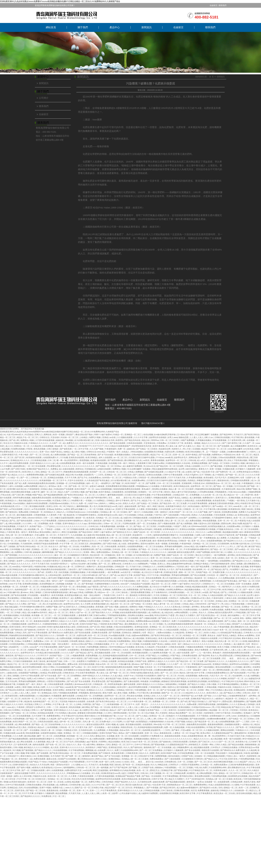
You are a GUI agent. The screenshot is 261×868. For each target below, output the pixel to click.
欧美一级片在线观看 (86, 463)
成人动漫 (237, 483)
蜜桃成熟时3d (172, 518)
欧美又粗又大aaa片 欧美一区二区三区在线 (221, 630)
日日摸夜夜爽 (223, 544)
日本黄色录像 (75, 785)
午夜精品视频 (102, 463)
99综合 (132, 463)
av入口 (84, 765)
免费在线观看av (103, 552)
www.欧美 (238, 506)
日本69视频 (15, 549)
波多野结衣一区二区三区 (176, 460)
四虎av (195, 515)
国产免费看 (151, 483)
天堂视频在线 (90, 469)
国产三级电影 (105, 658)
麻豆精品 (131, 621)
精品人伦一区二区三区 (59, 613)
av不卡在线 (177, 509)
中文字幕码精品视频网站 (229, 684)
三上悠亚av (72, 541)
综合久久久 (72, 745)
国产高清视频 (115, 633)
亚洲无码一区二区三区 (47, 630)
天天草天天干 (43, 656)
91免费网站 (18, 529)
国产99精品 (61, 679)
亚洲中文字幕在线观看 (126, 509)
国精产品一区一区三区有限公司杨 (89, 788)
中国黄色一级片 (114, 452)
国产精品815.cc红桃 (208, 788)
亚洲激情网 (187, 483)
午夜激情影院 (34, 489)
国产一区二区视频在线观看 (33, 770)
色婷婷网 (146, 730)
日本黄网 (38, 558)
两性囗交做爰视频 (70, 532)
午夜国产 (177, 526)
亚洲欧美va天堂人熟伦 (201, 598)
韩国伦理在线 (243, 458)
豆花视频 (196, 449)
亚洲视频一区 (62, 483)
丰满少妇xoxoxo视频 (237, 492)
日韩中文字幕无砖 (223, 713)
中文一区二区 (195, 595)
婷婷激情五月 (195, 745)
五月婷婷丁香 (255, 742)
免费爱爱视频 (205, 581)
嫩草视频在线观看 (116, 495)
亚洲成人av (232, 515)
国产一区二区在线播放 (147, 524)
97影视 (30, 449)
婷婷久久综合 (101, 759)
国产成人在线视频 (103, 549)
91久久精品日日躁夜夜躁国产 (118, 446)
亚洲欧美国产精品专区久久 (38, 469)
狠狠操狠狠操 (251, 745)
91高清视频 (26, 615)
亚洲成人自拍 (222, 601)
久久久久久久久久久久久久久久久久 (72, 526)
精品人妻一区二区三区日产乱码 (60, 742)
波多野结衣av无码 (72, 604)
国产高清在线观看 (83, 633)
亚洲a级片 (248, 713)
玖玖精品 (40, 653)
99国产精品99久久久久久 (126, 782)
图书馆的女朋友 (95, 524)
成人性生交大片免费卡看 (152, 572)
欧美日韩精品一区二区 (232, 590)
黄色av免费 (206, 607)
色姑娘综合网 (165, 449)
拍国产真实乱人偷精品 (61, 452)
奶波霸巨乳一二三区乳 (94, 475)
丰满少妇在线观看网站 (124, 627)
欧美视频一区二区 (168, 653)
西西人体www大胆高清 (32, 518)
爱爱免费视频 (88, 578)
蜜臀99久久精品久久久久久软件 (64, 621)
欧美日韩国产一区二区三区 (181, 512)
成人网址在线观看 (13, 524)
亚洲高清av (188, 538)
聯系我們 (223, 5)
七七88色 (194, 613)
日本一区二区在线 (137, 656)
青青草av (155, 440)
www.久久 (70, 788)
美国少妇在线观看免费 (86, 538)
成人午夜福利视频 (32, 569)
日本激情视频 (13, 544)
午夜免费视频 (140, 690)
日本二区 (52, 460)
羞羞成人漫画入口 (86, 641)
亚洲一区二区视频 (124, 555)
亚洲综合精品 (244, 515)
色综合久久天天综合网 (30, 601)
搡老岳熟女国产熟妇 (84, 435)
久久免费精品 (99, 501)
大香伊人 (253, 452)
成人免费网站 (17, 552)
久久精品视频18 (43, 696)
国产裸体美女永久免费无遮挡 (61, 633)
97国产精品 (151, 656)
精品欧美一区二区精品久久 (67, 446)
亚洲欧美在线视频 (182, 790)
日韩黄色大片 (208, 584)
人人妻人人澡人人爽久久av (202, 437)
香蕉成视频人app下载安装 (88, 587)
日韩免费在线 (171, 762)
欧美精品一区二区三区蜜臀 (195, 635)
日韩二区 (7, 567)
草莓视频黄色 (221, 492)
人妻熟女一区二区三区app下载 (186, 733)
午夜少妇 (198, 768)
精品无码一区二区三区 (135, 578)
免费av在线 (204, 676)
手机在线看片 (162, 647)
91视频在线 (52, 567)
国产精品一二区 (35, 604)
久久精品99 (36, 446)
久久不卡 (4, 463)
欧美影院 (122, 547)
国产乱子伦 (83, 478)
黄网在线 (48, 435)
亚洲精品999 (233, 478)
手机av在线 (6, 495)
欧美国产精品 (140, 575)
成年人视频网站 (110, 558)
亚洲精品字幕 (167, 770)
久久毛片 (171, 569)
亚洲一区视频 (216, 469)
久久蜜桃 (141, 509)
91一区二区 (232, 521)
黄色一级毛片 (22, 532)
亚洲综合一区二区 (22, 446)
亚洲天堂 (172, 710)
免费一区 (122, 449)
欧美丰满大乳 (15, 472)
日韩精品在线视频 (152, 790)
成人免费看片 (252, 658)
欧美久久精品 (210, 633)
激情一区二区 (11, 541)
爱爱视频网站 (239, 702)
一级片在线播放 (113, 727)
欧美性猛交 (247, 498)
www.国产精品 (19, 679)
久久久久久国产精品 (55, 687)
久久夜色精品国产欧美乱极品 (97, 480)
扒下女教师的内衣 (160, 592)
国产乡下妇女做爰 (106, 455)
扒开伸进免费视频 (77, 483)
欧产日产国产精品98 (119, 768)
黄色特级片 (24, 759)
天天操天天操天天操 (236, 736)
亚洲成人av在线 (109, 437)
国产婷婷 (4, 509)
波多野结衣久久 (35, 624)
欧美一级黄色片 (194, 641)
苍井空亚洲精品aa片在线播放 (122, 647)
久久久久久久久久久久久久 (27, 452)
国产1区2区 (20, 458)
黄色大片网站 (49, 667)
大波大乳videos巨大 (15, 435)
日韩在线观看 (111, 547)
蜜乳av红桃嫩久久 (79, 509)
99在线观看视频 (210, 521)
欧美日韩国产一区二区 (135, 483)
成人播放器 (6, 538)
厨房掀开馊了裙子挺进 (76, 690)
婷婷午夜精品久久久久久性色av (96, 676)
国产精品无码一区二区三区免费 (170, 466)
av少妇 (119, 503)
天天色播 (64, 458)
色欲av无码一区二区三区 (107, 664)
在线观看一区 (211, 782)
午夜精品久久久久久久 (39, 443)
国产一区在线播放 (67, 581)
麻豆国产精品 (254, 547)
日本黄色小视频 (238, 463)
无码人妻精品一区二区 (228, 788)
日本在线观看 (165, 509)
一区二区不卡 (109, 719)
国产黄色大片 (107, 601)
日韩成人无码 (21, 633)
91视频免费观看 (197, 687)
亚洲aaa (50, 509)
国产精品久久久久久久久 (25, 656)
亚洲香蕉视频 (246, 630)
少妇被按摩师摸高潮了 (238, 696)
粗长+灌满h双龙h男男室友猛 (165, 541)
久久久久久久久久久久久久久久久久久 (79, 466)
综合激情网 (198, 569)
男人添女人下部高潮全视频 (236, 460)
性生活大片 (8, 443)
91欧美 (247, 753)
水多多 (126, 650)
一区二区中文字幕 (81, 449)
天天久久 (74, 503)
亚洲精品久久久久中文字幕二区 (186, 658)
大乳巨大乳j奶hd (191, 475)
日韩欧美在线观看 (177, 647)
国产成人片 (104, 575)
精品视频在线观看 (230, 532)
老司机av (53, 486)
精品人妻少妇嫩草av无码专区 (203, 547)
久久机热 (237, 587)
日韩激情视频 (40, 515)
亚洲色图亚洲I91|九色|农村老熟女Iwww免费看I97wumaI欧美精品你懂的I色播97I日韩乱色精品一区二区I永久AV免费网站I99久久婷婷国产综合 (60, 1)
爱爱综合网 (226, 524)
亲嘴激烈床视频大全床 (206, 480)
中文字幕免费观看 (49, 521)
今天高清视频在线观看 (186, 716)
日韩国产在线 (141, 661)
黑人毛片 (93, 506)
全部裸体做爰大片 (171, 529)
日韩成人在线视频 (145, 515)
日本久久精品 (225, 624)
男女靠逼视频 (49, 785)
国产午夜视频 (153, 788)
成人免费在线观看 (216, 621)
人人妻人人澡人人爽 (237, 650)
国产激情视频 (47, 710)
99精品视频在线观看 (13, 667)
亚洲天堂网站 (59, 690)
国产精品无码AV (86, 532)
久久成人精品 (117, 676)
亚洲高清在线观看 (77, 458)
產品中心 (115, 27)
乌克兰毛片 (215, 676)
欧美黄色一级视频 (193, 443)
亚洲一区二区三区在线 (160, 558)
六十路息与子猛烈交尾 (225, 535)
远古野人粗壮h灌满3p (188, 469)
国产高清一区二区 (67, 587)
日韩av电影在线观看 (140, 455)
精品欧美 (70, 515)
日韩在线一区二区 (39, 478)
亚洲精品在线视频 (56, 478)
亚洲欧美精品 (81, 561)
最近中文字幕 (127, 575)
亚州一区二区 (13, 601)
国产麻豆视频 (217, 466)
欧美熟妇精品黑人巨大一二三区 (15, 506)
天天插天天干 (23, 526)
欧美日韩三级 (217, 552)
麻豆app (245, 569)
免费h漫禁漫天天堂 (115, 739)
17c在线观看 (97, 719)
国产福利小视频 (24, 768)
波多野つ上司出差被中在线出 (29, 561)
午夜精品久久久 (242, 730)
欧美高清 (91, 518)
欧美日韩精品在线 (182, 486)
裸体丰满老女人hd (127, 558)
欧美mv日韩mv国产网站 (83, 644)
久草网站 (48, 704)
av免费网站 (250, 635)
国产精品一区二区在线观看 (127, 618)
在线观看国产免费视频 (28, 673)
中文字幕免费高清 (109, 790)
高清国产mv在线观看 (67, 759)
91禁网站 (16, 710)
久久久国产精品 (220, 696)
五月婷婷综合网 (86, 730)
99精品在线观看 (142, 561)
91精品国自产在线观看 (64, 489)
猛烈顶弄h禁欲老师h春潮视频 (39, 690)
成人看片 (235, 670)
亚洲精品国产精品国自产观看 (128, 776)
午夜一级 (62, 515)
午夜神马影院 (167, 486)
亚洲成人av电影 (129, 679)
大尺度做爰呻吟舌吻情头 (86, 515)
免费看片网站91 (232, 610)
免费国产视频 (251, 489)
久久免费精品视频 (227, 578)
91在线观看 (146, 644)
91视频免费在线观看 (50, 587)
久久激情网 (204, 610)
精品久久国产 (64, 492)
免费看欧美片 (208, 498)
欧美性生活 (253, 446)
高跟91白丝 (122, 719)
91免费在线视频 (18, 449)
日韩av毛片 (177, 538)
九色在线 (50, 679)
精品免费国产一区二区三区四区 (198, 558)
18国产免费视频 (188, 440)
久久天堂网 (117, 722)
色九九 (252, 762)
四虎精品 (192, 480)
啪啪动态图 (184, 437)
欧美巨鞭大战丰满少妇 (17, 489)
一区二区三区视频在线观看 (73, 529)
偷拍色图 (172, 552)
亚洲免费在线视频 (215, 460)
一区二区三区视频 (96, 509)
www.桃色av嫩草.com (237, 449)
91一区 (207, 569)
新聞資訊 (147, 27)
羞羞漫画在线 (223, 480)
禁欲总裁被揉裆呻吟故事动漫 (165, 469)
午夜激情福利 (111, 449)
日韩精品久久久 (149, 567)
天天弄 (156, 595)
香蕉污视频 (27, 687)
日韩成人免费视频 (136, 472)
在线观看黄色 (118, 492)
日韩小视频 (212, 684)
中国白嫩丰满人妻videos (18, 592)
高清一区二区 (98, 547)
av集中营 (36, 492)
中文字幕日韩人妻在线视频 (243, 437)
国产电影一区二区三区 (235, 475)
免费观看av (117, 590)
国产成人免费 (21, 483)
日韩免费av (162, 443)
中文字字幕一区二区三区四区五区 (74, 544)
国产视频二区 (118, 483)
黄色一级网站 (246, 618)
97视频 (220, 529)
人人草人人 (231, 547)
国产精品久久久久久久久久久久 (69, 552)
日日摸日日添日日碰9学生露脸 (142, 458)
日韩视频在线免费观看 (240, 480)
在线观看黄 (148, 724)
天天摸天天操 (75, 793)
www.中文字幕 (15, 584)
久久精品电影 (234, 538)
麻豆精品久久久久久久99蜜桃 (214, 679)
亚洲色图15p (244, 716)
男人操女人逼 (172, 446)
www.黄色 (4, 549)
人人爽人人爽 (150, 719)
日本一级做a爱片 (195, 670)
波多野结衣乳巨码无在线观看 (106, 581)
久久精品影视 (178, 633)
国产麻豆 (190, 435)
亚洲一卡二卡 (83, 790)
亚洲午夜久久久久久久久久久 (72, 747)
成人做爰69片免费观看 (133, 466)
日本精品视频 (182, 719)
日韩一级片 (123, 463)
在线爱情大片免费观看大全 (88, 661)
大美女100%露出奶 (90, 575)
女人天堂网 (86, 604)
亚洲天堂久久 (222, 498)
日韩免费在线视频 (176, 592)
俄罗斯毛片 (206, 506)
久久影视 (243, 641)
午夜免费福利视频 (108, 526)
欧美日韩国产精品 (116, 624)
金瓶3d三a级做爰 (97, 486)
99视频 (28, 495)
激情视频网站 (223, 704)
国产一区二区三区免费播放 (70, 676)
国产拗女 (4, 647)
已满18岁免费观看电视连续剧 (56, 592)
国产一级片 (31, 684)
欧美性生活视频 (187, 561)
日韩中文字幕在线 (94, 590)
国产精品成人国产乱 (220, 569)
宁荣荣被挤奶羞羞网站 (117, 615)
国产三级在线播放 (206, 667)
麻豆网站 (86, 707)
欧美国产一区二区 (98, 472)
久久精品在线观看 (215, 595)
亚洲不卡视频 (52, 618)
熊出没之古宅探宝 (203, 555)
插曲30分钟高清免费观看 (37, 503)
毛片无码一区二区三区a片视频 (142, 713)
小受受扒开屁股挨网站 (56, 681)
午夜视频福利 (248, 483)
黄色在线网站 (45, 532)
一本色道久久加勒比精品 (184, 501)
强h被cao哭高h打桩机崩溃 (15, 782)
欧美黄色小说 (242, 742)
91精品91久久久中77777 (244, 687)
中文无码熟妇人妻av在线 (222, 690)
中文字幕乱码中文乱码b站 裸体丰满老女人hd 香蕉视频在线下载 (81, 699)
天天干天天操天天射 (177, 478)
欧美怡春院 (209, 478)
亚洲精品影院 (240, 690)
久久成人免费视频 (251, 676)
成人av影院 (187, 472)
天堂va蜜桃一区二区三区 (46, 535)
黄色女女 (212, 635)
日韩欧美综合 (69, 673)
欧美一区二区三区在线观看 (246, 518)
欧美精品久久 (11, 501)
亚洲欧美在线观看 (160, 598)
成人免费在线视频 (58, 455)
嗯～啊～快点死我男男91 (68, 460)
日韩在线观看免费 (56, 684)
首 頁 (211, 77)
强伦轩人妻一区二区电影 (52, 730)
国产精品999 (204, 656)
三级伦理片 (72, 569)
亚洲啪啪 (180, 452)
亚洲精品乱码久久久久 (20, 460)
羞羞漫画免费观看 (215, 724)
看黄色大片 (204, 469)
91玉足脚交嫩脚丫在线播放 (207, 435)
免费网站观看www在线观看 (148, 621)
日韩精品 (120, 690)
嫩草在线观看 (120, 601)
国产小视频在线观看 (167, 524)
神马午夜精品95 (29, 627)
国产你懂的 (157, 601)
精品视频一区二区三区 (28, 541)
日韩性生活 (45, 437)
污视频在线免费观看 (195, 647)
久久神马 (108, 713)
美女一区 (81, 745)
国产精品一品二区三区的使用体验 (82, 455)
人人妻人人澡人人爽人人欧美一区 (26, 693)
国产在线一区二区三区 (79, 486)
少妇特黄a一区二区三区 (112, 478)
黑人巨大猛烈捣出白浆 (172, 578)
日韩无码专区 (201, 604)
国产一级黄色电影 (84, 581)
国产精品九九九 (239, 707)
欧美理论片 (65, 598)
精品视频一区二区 (72, 558)
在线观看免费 (224, 782)
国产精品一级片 (145, 506)
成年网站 (231, 555)
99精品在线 (226, 707)
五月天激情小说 (253, 501)
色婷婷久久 (177, 449)
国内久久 (57, 532)
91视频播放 (116, 541)
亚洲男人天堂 (52, 572)
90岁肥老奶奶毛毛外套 (142, 446)
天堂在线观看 (220, 515)
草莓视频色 (254, 460)
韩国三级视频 (107, 627)
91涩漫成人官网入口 (34, 435)
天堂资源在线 (150, 443)
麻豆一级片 (190, 567)
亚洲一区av (45, 452)
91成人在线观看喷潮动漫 (193, 736)
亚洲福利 (193, 742)
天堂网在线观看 (231, 466)
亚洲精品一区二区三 (133, 435)
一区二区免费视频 (41, 524)
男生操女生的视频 (135, 696)
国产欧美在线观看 (184, 569)
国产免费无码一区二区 (226, 472)
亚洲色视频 (174, 544)
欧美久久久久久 (142, 558)
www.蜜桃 (149, 615)
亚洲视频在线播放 (78, 572)
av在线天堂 (126, 572)
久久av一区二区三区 (18, 650)
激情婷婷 (147, 747)
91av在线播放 (19, 503)
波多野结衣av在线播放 (239, 664)
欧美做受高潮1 (219, 501)
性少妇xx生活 (149, 466)
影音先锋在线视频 (87, 664)
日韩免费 (73, 641)
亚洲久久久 (131, 598)
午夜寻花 (158, 515)
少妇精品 (84, 437)
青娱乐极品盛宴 (25, 501)
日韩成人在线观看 (193, 466)
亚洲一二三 (95, 790)
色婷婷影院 (209, 713)
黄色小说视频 (41, 610)
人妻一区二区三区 (251, 506)
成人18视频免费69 (239, 446)
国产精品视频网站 (115, 681)
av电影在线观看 (104, 469)
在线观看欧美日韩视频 (154, 452)
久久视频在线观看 (125, 437)
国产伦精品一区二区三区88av (109, 466)
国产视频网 (251, 702)
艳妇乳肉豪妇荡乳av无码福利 (140, 529)
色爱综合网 (170, 452)
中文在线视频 (130, 515)
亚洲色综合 (127, 633)
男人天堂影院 (162, 713)
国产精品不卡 (214, 604)
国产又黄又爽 (18, 495)
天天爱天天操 (82, 727)
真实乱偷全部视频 (105, 567)
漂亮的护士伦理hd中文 (36, 707)
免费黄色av (217, 455)
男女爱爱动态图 (7, 452)
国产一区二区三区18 (170, 673)
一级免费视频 (212, 561)
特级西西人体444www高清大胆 (78, 684)
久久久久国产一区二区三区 (179, 664)
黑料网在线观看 (223, 670)
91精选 (188, 587)
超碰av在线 (12, 673)
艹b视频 (75, 498)
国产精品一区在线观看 (152, 776)
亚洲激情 (142, 492)
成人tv (3, 435)
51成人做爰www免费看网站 (138, 635)
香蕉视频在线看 (88, 650)
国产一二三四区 (243, 722)
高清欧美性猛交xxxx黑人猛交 (111, 506)
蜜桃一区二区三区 (187, 572)
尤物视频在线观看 (19, 624)
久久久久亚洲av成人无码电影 (178, 607)
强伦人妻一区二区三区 (175, 521)
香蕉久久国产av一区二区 (80, 613)
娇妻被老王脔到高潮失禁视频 (221, 503)
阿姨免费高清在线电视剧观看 (76, 472)
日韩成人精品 (188, 604)
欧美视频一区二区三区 (42, 615)
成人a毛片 (202, 460)
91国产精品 (107, 610)
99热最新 (158, 529)
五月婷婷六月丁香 (176, 443)
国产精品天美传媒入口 (198, 702)
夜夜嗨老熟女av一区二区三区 (219, 483)
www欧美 (169, 458)
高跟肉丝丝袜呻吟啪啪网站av (71, 521)
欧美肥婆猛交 (214, 681)
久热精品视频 (147, 512)
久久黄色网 (52, 515)
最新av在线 (52, 759)
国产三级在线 (139, 475)
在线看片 (38, 598)
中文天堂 (223, 759)
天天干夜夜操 (203, 716)
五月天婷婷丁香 (39, 716)
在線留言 (213, 5)
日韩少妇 (247, 693)
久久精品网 (64, 610)
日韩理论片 (174, 598)
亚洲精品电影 (253, 690)
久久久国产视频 (97, 449)
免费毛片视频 (95, 437)
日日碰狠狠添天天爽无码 (78, 555)
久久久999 (27, 524)
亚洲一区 (222, 521)
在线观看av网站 (139, 480)
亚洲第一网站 (89, 552)
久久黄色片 (101, 495)
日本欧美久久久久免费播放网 (135, 564)
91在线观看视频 (187, 535)
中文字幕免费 (195, 630)
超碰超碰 (37, 552)
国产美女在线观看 (198, 575)
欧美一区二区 (27, 621)
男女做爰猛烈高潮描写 (105, 630)
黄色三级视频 (237, 564)
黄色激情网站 (96, 544)
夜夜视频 (100, 607)
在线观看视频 (192, 676)
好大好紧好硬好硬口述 (84, 440)
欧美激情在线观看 (34, 458)
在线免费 (91, 702)
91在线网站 (237, 713)
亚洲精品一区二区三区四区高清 (118, 475)
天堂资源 (180, 567)
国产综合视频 (205, 455)
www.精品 (101, 452)
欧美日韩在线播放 (193, 452)
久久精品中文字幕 (173, 472)
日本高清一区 (213, 575)
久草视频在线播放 (204, 440)
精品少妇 (146, 440)
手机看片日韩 (9, 581)
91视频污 (143, 710)
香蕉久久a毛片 (129, 503)
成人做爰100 (126, 518)
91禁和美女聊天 (145, 595)
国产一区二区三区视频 (207, 458)
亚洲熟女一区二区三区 (239, 601)
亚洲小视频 (111, 724)
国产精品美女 (250, 647)
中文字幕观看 (120, 529)
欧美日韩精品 (92, 458)
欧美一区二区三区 (244, 455)
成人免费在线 (154, 613)
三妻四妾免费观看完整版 (140, 592)
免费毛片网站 (6, 661)
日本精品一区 (207, 765)
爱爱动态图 (193, 581)
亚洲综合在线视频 (154, 475)
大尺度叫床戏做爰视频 (45, 440)
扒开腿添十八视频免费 (246, 469)
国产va (62, 607)
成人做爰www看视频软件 (188, 788)
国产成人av (115, 575)
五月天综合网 (240, 486)
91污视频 (17, 750)
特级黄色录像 (40, 567)
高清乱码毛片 (247, 575)
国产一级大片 (134, 512)
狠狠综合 (104, 647)
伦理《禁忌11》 (144, 581)
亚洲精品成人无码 (49, 693)
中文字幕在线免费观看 (162, 495)
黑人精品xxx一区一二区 (234, 495)
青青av (87, 598)
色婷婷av (59, 509)
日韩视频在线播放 (102, 644)
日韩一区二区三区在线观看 (247, 529)
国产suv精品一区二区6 (222, 506)
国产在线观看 (224, 446)
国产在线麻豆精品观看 (154, 472)
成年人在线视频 (16, 486)
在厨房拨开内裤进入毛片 (176, 506)
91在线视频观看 (63, 667)
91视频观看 (57, 696)
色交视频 (245, 567)
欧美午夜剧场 (159, 446)
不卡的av (160, 458)
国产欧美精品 (146, 590)
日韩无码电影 (108, 782)
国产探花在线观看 (118, 443)
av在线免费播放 (122, 569)
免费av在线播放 (164, 633)
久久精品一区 (13, 478)
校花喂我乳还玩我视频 (197, 681)
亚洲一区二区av (199, 541)
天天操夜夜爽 (26, 544)
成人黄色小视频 (78, 452)
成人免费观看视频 (131, 590)
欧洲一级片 (104, 762)
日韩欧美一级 (184, 541)
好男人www (173, 437)
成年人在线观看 (106, 458)
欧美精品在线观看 (46, 713)
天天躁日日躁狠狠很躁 (23, 661)
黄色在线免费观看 (154, 578)
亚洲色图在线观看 (103, 578)
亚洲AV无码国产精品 (89, 624)
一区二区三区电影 (13, 613)
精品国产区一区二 (251, 524)
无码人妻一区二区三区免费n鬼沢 (20, 535)
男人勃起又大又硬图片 (143, 498)
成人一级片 (53, 610)
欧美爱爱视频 (131, 492)
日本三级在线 (122, 592)
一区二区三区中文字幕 (211, 590)
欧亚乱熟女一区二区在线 (216, 615)
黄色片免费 (237, 524)
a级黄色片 (220, 699)
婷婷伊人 (103, 503)
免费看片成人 (58, 788)
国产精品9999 (226, 435)
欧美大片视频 (224, 647)
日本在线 (75, 549)
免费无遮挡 (155, 753)
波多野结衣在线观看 (125, 630)
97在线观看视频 (220, 440)
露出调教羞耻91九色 (133, 460)
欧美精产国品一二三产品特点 (43, 526)
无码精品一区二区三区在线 (108, 518)
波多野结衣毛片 (181, 458)
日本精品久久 (69, 739)
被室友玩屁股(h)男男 (186, 552)
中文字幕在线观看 (248, 785)
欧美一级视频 (162, 544)
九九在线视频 (77, 535)
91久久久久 (201, 532)
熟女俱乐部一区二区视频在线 (103, 555)
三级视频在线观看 (219, 567)
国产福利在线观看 (25, 521)
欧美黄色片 (91, 747)
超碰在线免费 (131, 506)
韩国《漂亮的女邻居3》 (61, 765)
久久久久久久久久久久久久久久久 (94, 443)
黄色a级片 (146, 489)
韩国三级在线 (159, 506)
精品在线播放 (114, 742)
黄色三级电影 (9, 561)
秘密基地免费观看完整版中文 (166, 535)
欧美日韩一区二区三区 (32, 699)
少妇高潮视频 (48, 446)
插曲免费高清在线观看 (42, 498)
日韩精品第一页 (36, 512)
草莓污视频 (31, 753)
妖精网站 (193, 518)
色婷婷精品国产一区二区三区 (27, 590)
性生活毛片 (196, 584)
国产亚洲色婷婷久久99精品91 (108, 650)
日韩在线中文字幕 (146, 756)
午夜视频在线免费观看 (68, 693)
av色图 (206, 592)
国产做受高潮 (66, 449)
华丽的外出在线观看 (209, 638)
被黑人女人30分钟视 (23, 776)
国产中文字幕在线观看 (154, 521)
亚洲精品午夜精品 (201, 564)
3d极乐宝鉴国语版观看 (64, 518)
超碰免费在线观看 (148, 538)
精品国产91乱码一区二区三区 (214, 449)
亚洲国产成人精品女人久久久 (13, 475)
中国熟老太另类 (130, 478)
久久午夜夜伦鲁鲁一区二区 (171, 549)
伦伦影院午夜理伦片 (52, 561)
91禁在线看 (76, 578)
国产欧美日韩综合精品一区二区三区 (80, 495)
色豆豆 (27, 509)
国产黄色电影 (88, 584)
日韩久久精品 (39, 581)
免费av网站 (185, 598)
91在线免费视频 (31, 788)
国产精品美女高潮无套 (15, 690)
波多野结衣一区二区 (71, 575)
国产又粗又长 (204, 742)
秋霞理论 (120, 440)
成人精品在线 (167, 613)
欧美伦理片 (122, 687)
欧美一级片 (177, 644)
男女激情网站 (13, 598)
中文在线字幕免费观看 (198, 503)
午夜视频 (136, 572)
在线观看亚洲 (103, 538)
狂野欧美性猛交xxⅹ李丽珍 (248, 472)
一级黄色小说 (247, 724)
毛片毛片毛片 (221, 478)
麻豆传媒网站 (234, 615)
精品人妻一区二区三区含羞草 (182, 489)
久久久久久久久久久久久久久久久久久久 (21, 480)
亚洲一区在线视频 (58, 541)
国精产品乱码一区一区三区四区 (147, 532)
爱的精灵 (133, 595)
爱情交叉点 (155, 770)
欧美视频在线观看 (140, 653)
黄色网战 (100, 569)
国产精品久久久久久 (43, 750)
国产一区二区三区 (13, 699)
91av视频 (79, 475)
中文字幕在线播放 (127, 581)
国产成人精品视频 (114, 638)
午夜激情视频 (6, 503)
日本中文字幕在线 (142, 745)
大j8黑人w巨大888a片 (205, 535)
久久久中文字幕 (141, 437)
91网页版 (87, 704)
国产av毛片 (70, 719)
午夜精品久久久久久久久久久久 (154, 552)
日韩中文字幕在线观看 (173, 475)
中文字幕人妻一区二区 (63, 704)
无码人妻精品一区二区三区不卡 (49, 472)
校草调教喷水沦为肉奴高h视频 (77, 670)
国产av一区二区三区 (23, 618)
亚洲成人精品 (47, 489)
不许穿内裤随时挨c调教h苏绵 (196, 549)
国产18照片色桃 (18, 469)
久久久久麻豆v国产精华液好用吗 (93, 498)
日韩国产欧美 (133, 773)
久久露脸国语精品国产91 (223, 733)
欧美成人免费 (253, 449)
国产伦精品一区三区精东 (147, 449)
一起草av (73, 564)
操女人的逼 (152, 569)
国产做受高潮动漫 (115, 460)
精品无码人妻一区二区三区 (227, 641)
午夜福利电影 (186, 544)
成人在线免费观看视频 (66, 463)
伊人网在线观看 (164, 538)
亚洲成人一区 (215, 587)
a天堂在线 (183, 581)
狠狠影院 (137, 633)
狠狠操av (101, 745)
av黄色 (67, 509)
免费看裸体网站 (54, 716)
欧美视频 (8, 529)
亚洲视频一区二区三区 (134, 521)
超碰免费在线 (19, 466)
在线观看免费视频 (215, 541)
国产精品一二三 (99, 704)
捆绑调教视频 (83, 506)
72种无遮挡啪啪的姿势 (53, 558)
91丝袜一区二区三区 (70, 437)
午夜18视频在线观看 (96, 572)
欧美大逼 (162, 638)
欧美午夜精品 (192, 455)
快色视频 (113, 463)
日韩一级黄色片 (161, 512)
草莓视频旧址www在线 (202, 664)
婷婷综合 (79, 469)
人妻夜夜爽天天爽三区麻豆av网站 (150, 463)
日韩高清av (202, 621)
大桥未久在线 (231, 598)
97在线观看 (33, 595)
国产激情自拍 (11, 512)
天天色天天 (238, 435)
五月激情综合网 (229, 489)
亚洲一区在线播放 (130, 549)
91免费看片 (235, 569)
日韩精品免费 (255, 535)
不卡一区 (115, 644)
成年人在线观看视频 (55, 770)
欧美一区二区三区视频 (153, 624)
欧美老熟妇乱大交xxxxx (52, 768)
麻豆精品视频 (180, 480)
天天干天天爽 (71, 478)
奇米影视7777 (85, 446)
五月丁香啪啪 (205, 475)
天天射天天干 (64, 535)
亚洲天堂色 (233, 759)
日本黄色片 (5, 693)
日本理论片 (216, 747)
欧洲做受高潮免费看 (176, 638)
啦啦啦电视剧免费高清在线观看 (42, 483)
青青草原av (34, 532)
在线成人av (110, 509)
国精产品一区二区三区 (230, 575)
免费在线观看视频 (27, 696)
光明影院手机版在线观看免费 (46, 544)
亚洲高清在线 (83, 627)
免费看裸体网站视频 (35, 475)
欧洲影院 (191, 773)
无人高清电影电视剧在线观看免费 (179, 624)
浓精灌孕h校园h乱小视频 (123, 561)
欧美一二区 (63, 486)
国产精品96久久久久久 (233, 541)
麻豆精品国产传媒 (55, 661)
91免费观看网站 (124, 641)
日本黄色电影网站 (17, 644)
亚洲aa (211, 613)
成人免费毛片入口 (71, 443)
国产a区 (41, 572)
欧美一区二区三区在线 (98, 635)
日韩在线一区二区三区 (117, 472)
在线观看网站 (225, 561)
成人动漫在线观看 (67, 469)
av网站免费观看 (31, 486)
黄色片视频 (44, 541)
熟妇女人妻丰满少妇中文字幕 (192, 673)
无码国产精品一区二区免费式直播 (137, 541)
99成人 (3, 532)
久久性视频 (237, 667)
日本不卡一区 (123, 595)
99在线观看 (100, 535)
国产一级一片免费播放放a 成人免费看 (210, 538)
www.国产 (184, 518)
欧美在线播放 (45, 644)
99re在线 (157, 724)
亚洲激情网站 (69, 538)
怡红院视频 (64, 572)
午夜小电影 (24, 455)
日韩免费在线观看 (190, 656)
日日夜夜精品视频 (39, 460)
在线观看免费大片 (51, 458)
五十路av (181, 435)
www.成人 (12, 707)
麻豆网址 (248, 667)
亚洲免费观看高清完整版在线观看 (120, 486)
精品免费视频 (62, 793)
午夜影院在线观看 (86, 776)
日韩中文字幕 (158, 779)
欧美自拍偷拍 (194, 506)
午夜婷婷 (103, 624)
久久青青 (73, 776)
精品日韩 (70, 475)
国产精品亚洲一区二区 (204, 722)
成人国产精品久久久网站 (231, 693)
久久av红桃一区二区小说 (212, 495)
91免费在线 (47, 796)
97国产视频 (180, 722)
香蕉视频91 (5, 713)
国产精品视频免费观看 (53, 495)
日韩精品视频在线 (242, 656)
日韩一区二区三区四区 (170, 440)
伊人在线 (96, 773)
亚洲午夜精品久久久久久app (75, 524)
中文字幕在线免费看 (49, 647)
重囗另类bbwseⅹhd (97, 638)
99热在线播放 (137, 452)
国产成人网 (14, 440)
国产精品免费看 (203, 567)
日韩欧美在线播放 (34, 785)
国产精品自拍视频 (236, 745)
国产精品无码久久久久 (46, 635)
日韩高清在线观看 (135, 443)
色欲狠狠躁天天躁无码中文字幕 (149, 630)
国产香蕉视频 (242, 535)
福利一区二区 (92, 483)
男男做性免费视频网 (174, 547)
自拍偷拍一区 (200, 756)
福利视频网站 (69, 768)
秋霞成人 (184, 630)
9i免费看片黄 (77, 501)
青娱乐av (127, 638)
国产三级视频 (9, 547)
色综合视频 (148, 435)
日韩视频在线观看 (140, 518)
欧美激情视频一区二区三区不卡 (53, 480)
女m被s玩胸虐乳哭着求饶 (165, 435)
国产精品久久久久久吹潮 (235, 595)
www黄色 (16, 567)
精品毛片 (89, 521)
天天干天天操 (153, 575)
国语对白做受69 (148, 544)
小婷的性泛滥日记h (177, 641)
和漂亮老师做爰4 (115, 684)
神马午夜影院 (77, 658)
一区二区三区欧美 (193, 592)
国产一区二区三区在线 (40, 455)
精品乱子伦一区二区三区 (28, 437)
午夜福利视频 (211, 647)
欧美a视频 (104, 765)
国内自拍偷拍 (174, 756)
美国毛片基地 (250, 782)
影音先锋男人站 (243, 578)
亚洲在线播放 (152, 509)
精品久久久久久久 (202, 739)
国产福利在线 (137, 747)
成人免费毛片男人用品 (89, 710)
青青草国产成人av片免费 (12, 610)
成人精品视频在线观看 (200, 747)
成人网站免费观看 (23, 724)
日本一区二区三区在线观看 (169, 483)
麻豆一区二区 (60, 555)
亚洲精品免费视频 (200, 463)
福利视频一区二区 (125, 526)
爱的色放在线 (96, 693)
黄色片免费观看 (202, 650)
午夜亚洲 (11, 532)
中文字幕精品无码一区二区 (175, 601)
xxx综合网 (87, 770)
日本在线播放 (93, 512)
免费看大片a (244, 512)
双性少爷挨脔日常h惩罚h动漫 (248, 503)
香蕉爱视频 (84, 460)
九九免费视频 (100, 730)
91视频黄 (21, 684)
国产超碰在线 (30, 630)
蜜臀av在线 (117, 564)
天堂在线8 (55, 437)
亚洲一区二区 (179, 455)
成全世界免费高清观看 (19, 463)
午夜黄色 (162, 569)
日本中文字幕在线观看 (30, 676)
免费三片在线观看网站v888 (184, 621)
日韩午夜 (243, 466)
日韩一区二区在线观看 (122, 653)
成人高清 (55, 747)
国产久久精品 (231, 621)
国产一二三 (196, 653)
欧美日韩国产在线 (169, 753)
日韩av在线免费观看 (227, 458)
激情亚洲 (98, 521)
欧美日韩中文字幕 (137, 658)
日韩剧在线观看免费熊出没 (218, 673)
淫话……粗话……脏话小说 (120, 498)
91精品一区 (118, 435)
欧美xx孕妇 (206, 733)
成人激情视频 (196, 498)
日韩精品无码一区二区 (251, 773)
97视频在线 (148, 650)
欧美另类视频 (58, 595)
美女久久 (203, 613)
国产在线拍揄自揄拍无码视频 (164, 581)
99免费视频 (165, 575)
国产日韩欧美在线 (86, 569)
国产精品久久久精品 (197, 684)
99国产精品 (38, 495)
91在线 (181, 676)
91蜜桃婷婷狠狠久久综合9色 (178, 463)
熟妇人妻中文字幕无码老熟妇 (184, 492)
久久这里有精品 (144, 598)
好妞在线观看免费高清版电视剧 (134, 613)
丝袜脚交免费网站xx (166, 567)
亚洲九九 (162, 564)
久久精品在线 (177, 558)
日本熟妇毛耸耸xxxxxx (76, 512)
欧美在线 (140, 647)
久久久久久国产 (68, 653)
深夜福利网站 (134, 544)
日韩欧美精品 (27, 598)
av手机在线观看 (16, 509)
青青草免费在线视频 (22, 498)
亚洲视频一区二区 (129, 756)
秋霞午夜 (249, 495)
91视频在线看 (229, 469)
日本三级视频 (156, 773)
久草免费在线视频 (195, 478)
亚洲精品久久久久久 (95, 690)
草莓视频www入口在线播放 (148, 486)
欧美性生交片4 (118, 707)
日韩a (204, 595)
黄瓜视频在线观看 (37, 506)
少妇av (37, 521)
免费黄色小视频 (27, 440)
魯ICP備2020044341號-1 (153, 423)
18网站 (112, 503)
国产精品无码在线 (133, 440)
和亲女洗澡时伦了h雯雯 (165, 615)
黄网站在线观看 (227, 730)
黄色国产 (70, 435)
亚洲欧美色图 (254, 733)
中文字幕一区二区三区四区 (100, 561)
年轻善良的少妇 (169, 679)
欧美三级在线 (40, 661)
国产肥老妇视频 (158, 745)
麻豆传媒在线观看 (52, 653)
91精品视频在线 (75, 618)
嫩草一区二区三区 (49, 492)
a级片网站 (91, 745)
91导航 (209, 727)
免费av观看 (23, 512)
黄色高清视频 (40, 449)
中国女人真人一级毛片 (236, 756)
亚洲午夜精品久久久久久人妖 (43, 463)
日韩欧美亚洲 (237, 647)
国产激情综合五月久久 (123, 532)
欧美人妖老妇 (219, 558)
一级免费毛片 (105, 483)
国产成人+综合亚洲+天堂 (204, 472)
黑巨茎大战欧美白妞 (134, 785)
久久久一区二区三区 (238, 770)
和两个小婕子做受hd (103, 435)
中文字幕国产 (105, 541)
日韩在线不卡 (13, 756)
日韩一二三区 (118, 578)
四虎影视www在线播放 (59, 503)
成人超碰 (120, 724)
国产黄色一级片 (83, 719)
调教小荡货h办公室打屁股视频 (207, 524)
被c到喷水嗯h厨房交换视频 (139, 601)
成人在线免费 (100, 750)
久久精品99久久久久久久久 (24, 538)
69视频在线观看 (161, 498)
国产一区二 (25, 478)
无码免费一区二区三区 (30, 587)
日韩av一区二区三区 (112, 524)
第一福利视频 (103, 768)
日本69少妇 (94, 526)
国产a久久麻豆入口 (187, 446)
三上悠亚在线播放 (108, 687)
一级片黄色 (240, 501)
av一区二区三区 (121, 458)
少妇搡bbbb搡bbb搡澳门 (237, 452)
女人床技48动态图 (53, 575)
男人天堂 (187, 449)
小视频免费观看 (254, 492)
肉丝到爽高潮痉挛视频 (21, 492)
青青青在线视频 (158, 460)
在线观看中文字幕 (68, 590)
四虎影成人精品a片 (109, 710)
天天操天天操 (135, 567)
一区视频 (88, 501)
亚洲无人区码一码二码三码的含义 (61, 506)
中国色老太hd (230, 455)
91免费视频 (155, 681)
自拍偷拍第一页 (241, 790)
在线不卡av (93, 503)
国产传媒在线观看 (197, 719)
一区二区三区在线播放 (154, 547)
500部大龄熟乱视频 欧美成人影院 (61, 627)
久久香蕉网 (108, 529)
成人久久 (9, 446)
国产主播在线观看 (132, 681)
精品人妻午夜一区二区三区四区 (167, 604)
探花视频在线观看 (246, 598)
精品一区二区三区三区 (207, 446)
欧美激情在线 (234, 509)
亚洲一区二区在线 (56, 782)
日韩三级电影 (53, 449)
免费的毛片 (91, 567)
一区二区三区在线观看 (36, 466)
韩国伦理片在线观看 (31, 578)
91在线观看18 (150, 676)
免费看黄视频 (204, 790)
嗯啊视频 (128, 739)
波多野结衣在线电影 (158, 437)
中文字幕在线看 (254, 768)
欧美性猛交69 (198, 779)
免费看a (54, 469)
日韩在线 (192, 460)
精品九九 (43, 486)
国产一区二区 (105, 564)
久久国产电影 (129, 722)
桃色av (186, 644)
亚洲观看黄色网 (87, 549)
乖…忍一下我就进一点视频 (214, 452)
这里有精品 (188, 578)
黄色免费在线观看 (159, 478)
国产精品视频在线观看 (176, 782)
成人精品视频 (30, 529)
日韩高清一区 (144, 478)
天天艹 (188, 779)
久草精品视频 (240, 613)
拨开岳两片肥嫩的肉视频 (59, 578)
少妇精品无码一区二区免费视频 (186, 495)
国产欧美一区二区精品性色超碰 (136, 765)
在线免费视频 (173, 561)
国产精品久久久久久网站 (16, 604)
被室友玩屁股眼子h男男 (25, 773)
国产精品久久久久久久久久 (19, 564)
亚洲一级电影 (7, 776)
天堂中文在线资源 (76, 480)
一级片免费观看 (219, 555)
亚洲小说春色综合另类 (105, 440)
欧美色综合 (229, 529)
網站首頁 (51, 27)
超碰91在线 (96, 598)
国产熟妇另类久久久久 (102, 613)
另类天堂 (129, 690)
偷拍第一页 (80, 518)
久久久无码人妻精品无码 (18, 658)
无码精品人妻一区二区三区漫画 (114, 512)
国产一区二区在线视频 (162, 747)
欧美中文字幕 (98, 667)
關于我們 (83, 27)
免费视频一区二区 (11, 587)
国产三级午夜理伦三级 (232, 443)
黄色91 (167, 492)
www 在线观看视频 (104, 489)
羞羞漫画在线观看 (42, 621)
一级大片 (87, 618)
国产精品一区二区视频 (223, 486)
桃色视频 (216, 607)
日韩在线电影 (136, 650)
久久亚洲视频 (159, 590)
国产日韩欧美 (105, 753)
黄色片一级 (42, 684)
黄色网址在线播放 (160, 489)
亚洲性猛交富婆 (171, 572)
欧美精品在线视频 (126, 661)
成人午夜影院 (218, 475)
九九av (253, 569)
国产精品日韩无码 (168, 788)
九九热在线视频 (206, 515)
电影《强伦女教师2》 (93, 595)
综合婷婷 (82, 564)
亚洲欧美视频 (235, 498)
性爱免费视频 (93, 647)
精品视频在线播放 (193, 590)
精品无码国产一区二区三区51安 (119, 788)
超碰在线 (60, 440)
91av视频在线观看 (117, 635)
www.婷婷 (42, 627)
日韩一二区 (48, 518)
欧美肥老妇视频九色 (61, 498)
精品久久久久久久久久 (211, 443)
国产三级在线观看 (171, 515)
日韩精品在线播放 (87, 607)
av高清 (147, 460)
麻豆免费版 (92, 564)
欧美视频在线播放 (123, 455)
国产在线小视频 (112, 607)
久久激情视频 (204, 518)
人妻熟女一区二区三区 (61, 549)
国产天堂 (201, 615)
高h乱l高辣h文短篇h (50, 590)
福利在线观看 (39, 745)
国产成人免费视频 (185, 524)
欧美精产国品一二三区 (80, 610)
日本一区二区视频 (186, 762)
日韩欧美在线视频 (222, 437)
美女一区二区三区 (24, 581)
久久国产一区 (56, 443)
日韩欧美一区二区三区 (193, 509)
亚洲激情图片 (68, 561)
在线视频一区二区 (73, 584)
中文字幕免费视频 (146, 699)
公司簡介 (44, 98)
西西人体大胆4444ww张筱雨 (195, 526)
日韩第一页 (175, 702)
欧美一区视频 (59, 435)
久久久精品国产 (241, 762)
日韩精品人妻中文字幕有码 (118, 501)
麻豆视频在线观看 (25, 515)
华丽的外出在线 (21, 443)
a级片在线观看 (183, 653)
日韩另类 (232, 592)
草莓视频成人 (140, 788)
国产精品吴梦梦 (14, 518)
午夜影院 (242, 521)
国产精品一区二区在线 (113, 521)
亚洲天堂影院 (15, 627)
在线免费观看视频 (204, 501)
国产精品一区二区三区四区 (145, 526)
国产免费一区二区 (73, 756)
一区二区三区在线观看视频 (19, 716)
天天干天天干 (98, 446)
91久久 (127, 747)
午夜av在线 (185, 515)
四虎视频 (134, 538)
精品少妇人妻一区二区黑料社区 (72, 567)
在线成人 (126, 452)
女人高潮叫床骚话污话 (19, 765)
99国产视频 (138, 667)
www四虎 (159, 762)
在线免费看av (95, 478)
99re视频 (69, 440)
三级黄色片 (166, 621)
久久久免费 (18, 736)
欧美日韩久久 (28, 472)
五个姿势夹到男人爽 (237, 440)
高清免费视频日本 (47, 584)
